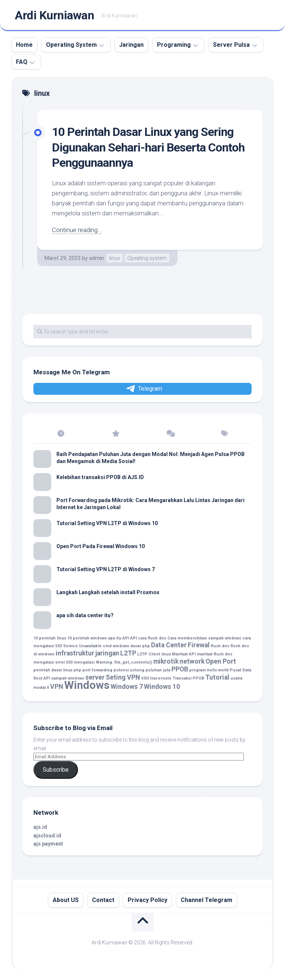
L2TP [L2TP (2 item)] (128, 653)
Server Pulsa (231, 45)
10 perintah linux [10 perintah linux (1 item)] (50, 638)
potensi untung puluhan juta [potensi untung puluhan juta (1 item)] (142, 670)
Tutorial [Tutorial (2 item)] (217, 677)
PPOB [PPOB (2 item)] (180, 669)
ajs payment (48, 844)
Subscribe (56, 770)
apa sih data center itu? (85, 615)
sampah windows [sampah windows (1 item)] (68, 678)
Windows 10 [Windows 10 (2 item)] (162, 687)
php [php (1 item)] (77, 670)
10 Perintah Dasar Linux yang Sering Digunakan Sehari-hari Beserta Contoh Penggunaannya (148, 147)
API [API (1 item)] (134, 638)
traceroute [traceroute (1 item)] (161, 678)
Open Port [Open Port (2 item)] (221, 661)
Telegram (144, 389)
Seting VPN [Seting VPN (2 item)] (123, 677)
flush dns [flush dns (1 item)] (220, 646)
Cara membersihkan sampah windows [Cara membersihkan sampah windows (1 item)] (204, 638)
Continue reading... (77, 230)
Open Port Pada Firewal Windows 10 (101, 546)
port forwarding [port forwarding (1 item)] (97, 670)
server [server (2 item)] (95, 677)
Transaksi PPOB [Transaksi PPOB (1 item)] (188, 678)
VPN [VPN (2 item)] (57, 687)
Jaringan (131, 45)
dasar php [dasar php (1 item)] (140, 646)
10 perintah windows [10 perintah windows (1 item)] (87, 638)
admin (96, 258)
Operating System (71, 45)
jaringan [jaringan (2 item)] (107, 653)
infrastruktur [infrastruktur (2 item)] (75, 653)
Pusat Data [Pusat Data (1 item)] (240, 670)
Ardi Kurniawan (54, 15)
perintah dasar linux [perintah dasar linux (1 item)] (53, 670)
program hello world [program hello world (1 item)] (209, 670)
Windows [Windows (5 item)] (87, 685)
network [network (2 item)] (192, 661)
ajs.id (40, 827)
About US (66, 900)
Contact (103, 900)
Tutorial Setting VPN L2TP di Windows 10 (107, 523)
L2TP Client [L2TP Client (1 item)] (149, 654)
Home (24, 45)
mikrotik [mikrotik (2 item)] (166, 661)
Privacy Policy (148, 900)
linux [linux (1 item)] (166, 654)
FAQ (22, 62)
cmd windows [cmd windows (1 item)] (116, 646)
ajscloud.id (47, 836)
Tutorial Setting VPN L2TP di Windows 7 (106, 569)
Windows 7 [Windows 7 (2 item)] (127, 687)
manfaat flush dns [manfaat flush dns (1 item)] (214, 654)
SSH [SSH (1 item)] (145, 678)
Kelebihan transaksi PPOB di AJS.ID (100, 477)
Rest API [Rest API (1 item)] (42, 678)
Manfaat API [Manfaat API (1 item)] (184, 654)
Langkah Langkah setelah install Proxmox (108, 592)
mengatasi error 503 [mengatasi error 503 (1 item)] (53, 662)
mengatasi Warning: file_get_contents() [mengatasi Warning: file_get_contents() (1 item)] (113, 662)
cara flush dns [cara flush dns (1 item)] (152, 638)
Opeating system (147, 258)
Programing (174, 45)
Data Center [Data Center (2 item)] (169, 645)
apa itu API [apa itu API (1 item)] (119, 638)
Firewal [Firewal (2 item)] (199, 645)
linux (114, 258)
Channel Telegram (207, 900)
